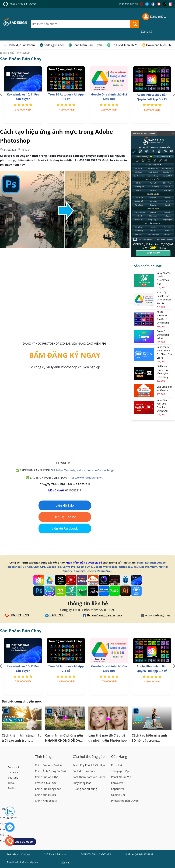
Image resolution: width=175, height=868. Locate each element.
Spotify (67, 571)
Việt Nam (66, 863)
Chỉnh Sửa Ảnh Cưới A (48, 765)
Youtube (13, 778)
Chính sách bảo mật (55, 854)
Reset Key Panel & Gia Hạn (89, 765)
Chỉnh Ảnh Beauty (46, 801)
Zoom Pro (104, 571)
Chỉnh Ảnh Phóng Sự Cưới (51, 771)
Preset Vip (117, 765)
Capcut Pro (54, 567)
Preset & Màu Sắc (46, 783)
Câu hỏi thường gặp (89, 757)
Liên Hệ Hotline (65, 517)
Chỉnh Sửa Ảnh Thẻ (47, 777)
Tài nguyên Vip (120, 771)
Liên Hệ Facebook (65, 528)
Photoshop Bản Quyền (125, 801)
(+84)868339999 (144, 854)
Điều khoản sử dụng (18, 854)
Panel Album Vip (121, 777)
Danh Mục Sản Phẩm (21, 45)
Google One (85, 567)
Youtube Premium (145, 567)
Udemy (91, 571)
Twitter (12, 788)
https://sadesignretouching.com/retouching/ (85, 470)
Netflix (163, 567)
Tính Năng (43, 757)
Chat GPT (39, 567)
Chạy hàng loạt (82, 783)
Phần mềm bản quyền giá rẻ (84, 562)
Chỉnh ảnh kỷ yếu (45, 795)
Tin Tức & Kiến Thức (124, 45)
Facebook (14, 767)
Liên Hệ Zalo (65, 505)
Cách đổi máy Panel (85, 771)
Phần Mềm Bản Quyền (87, 45)
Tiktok (12, 783)
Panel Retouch (146, 562)
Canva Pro (69, 567)
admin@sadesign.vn (27, 862)
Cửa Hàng (119, 757)
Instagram (14, 772)
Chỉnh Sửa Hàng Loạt (48, 789)
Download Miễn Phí (159, 45)
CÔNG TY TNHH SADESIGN (96, 854)
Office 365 (125, 567)
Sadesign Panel (54, 45)
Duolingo (79, 571)
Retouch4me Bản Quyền (23, 4)
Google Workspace (106, 567)
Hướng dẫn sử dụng (85, 789)
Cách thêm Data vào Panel (89, 777)
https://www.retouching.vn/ (86, 478)
